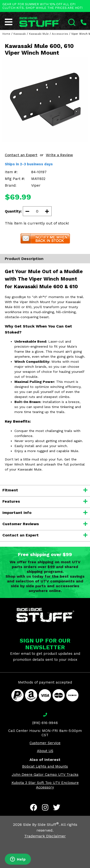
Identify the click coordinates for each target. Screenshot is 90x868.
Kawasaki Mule (39, 34)
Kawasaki (20, 34)
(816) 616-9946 (45, 723)
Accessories (60, 34)
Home (6, 34)
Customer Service (45, 743)
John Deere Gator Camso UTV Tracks (45, 775)
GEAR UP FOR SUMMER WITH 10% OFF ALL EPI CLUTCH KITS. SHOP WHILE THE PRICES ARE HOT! (43, 6)
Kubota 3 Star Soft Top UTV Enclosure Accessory (45, 785)
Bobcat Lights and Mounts (45, 766)
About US (45, 751)
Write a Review (59, 155)
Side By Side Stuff (41, 825)
